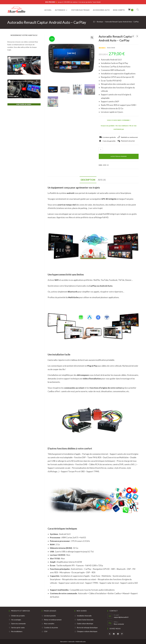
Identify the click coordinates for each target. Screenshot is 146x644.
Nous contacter (119, 624)
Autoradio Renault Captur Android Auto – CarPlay (122, 22)
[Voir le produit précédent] (133, 36)
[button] (92, 38)
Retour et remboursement (53, 620)
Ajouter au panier (119, 156)
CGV (46, 631)
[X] (110, 634)
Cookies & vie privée (51, 628)
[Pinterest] (122, 634)
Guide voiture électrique (85, 624)
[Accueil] (94, 22)
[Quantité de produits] (101, 149)
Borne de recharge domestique (87, 628)
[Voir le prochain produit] (137, 36)
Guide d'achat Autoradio (85, 620)
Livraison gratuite (50, 616)
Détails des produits (18, 616)
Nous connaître (49, 624)
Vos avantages (16, 620)
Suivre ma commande (18, 624)
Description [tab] (88, 180)
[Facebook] (114, 634)
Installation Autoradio (84, 616)
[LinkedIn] (118, 634)
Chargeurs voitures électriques (87, 631)
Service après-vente (18, 628)
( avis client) (111, 48)
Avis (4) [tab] (102, 180)
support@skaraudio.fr (121, 617)
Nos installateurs (17, 631)
